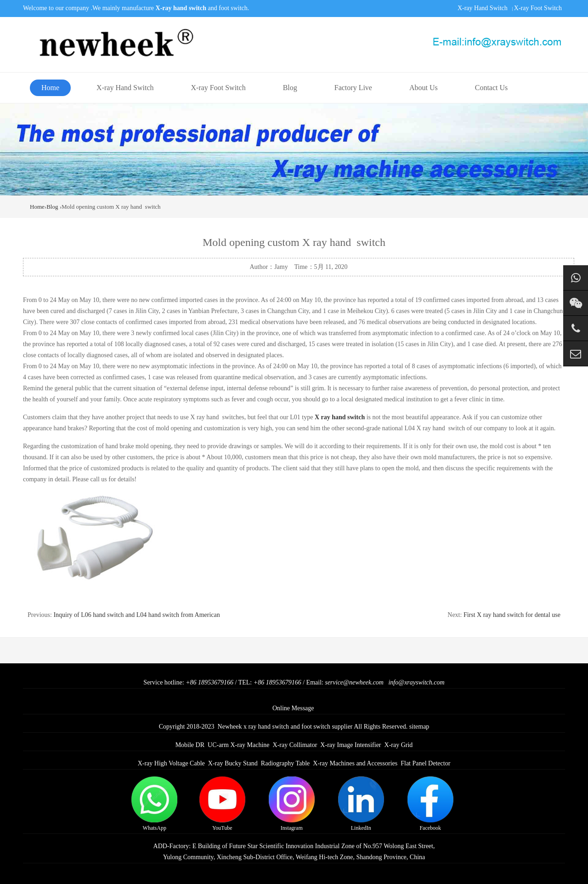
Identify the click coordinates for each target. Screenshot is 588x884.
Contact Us (492, 88)
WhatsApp (154, 804)
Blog (290, 88)
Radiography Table (285, 763)
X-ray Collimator (295, 745)
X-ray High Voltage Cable (171, 763)
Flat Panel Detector (425, 763)
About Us (424, 88)
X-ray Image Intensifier (351, 745)
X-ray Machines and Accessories (355, 763)
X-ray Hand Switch (483, 8)
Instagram (292, 804)
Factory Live (353, 88)
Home (50, 88)
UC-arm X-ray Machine (239, 745)
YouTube (222, 804)
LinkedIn (361, 804)
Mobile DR (190, 745)
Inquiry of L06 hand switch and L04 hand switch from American (136, 615)
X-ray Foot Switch (538, 8)
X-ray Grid (399, 745)
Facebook (430, 804)
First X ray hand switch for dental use (512, 615)
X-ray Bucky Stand (233, 763)
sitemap (419, 727)
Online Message (293, 708)
